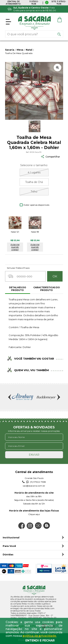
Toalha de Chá (34, 182)
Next (58, 397)
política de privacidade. (40, 636)
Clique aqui (34, 514)
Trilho (34, 192)
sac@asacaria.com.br (34, 486)
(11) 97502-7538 (34, 482)
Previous (10, 397)
